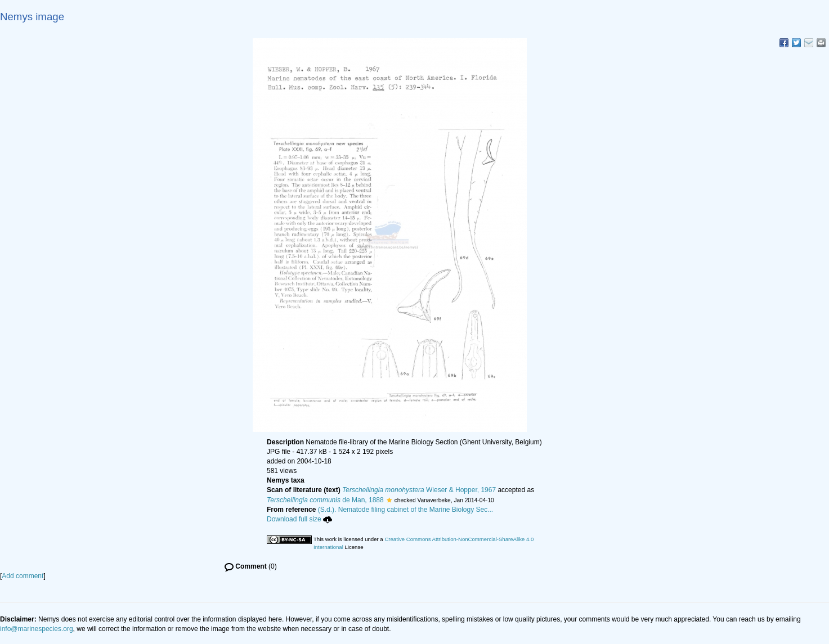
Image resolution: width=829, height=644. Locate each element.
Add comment (23, 576)
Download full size (299, 519)
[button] (389, 500)
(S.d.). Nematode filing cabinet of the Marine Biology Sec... (406, 510)
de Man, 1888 (325, 500)
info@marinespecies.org (37, 629)
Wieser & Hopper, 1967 (419, 490)
